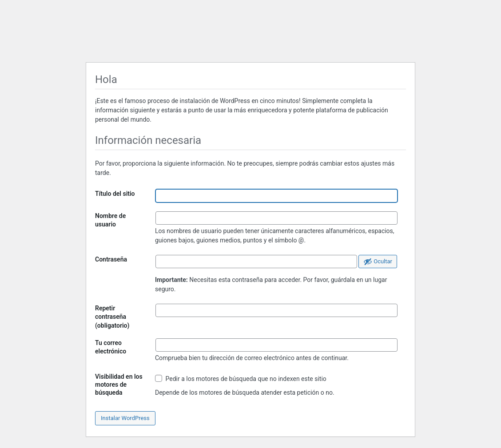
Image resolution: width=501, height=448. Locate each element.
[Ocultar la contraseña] (378, 262)
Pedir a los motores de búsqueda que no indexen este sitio (241, 379)
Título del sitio (115, 194)
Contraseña (111, 259)
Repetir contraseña (112, 317)
